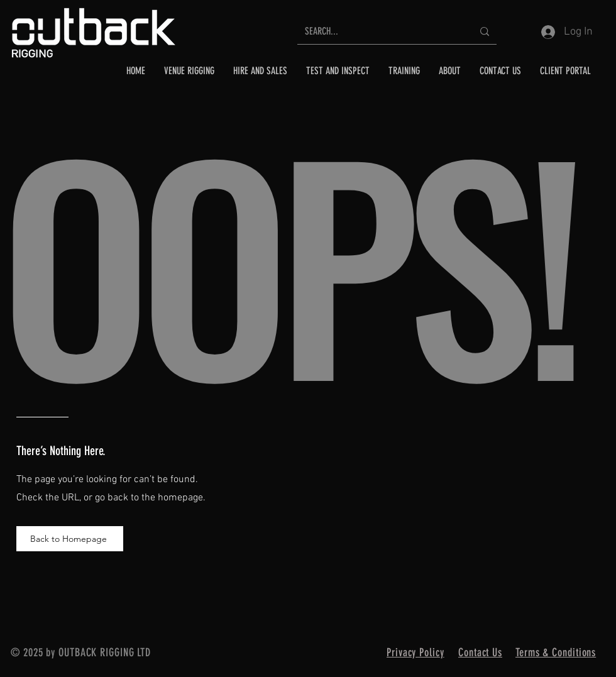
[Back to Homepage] (70, 539)
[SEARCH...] (379, 32)
